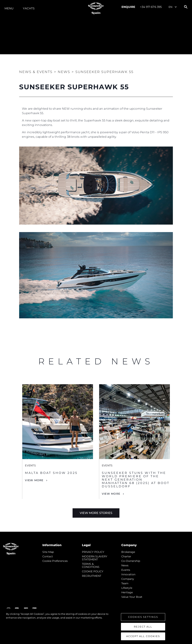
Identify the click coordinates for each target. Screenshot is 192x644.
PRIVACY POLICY (93, 552)
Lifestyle (127, 588)
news (125, 565)
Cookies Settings (143, 617)
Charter (126, 556)
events (126, 570)
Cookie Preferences (55, 561)
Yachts (29, 8)
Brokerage (128, 552)
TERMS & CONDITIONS (91, 565)
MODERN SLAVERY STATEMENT (95, 558)
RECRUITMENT (92, 576)
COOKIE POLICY (93, 571)
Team (125, 583)
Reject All (143, 627)
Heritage (127, 592)
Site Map (48, 552)
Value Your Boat (132, 597)
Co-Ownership (131, 561)
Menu (9, 8)
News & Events (36, 72)
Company (128, 579)
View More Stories (96, 513)
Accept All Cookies (143, 636)
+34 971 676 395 (151, 7)
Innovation (128, 574)
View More (34, 480)
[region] (96, 626)
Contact (48, 556)
